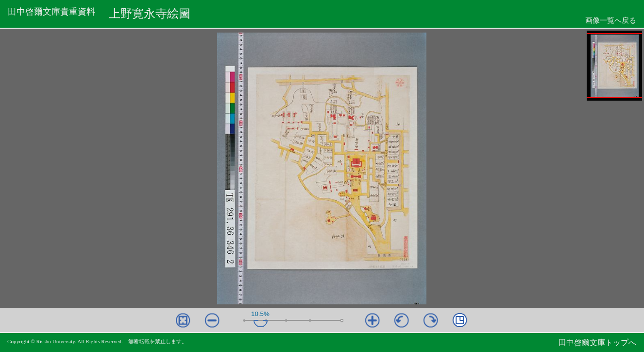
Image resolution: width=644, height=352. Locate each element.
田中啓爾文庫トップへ (597, 343)
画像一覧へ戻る (611, 20)
